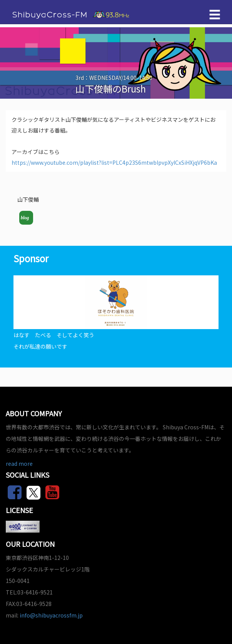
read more (19, 464)
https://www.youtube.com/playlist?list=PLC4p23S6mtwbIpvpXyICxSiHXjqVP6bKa (114, 162)
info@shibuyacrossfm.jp (51, 615)
